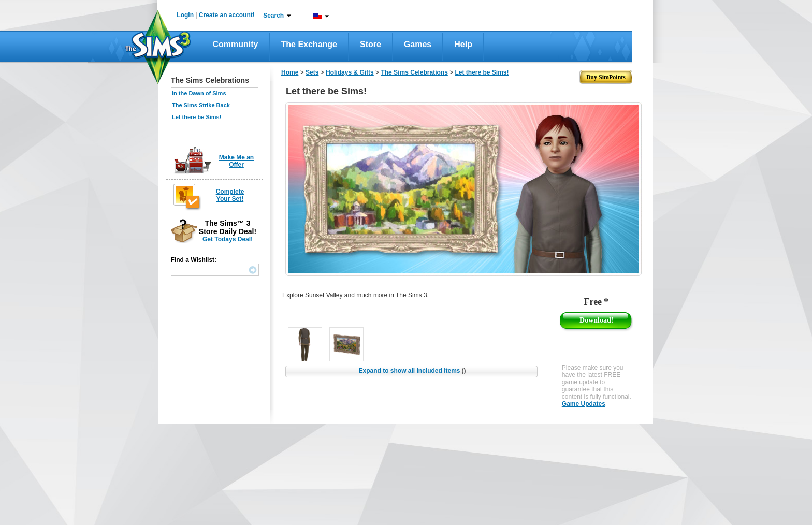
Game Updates (584, 404)
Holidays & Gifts (350, 72)
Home (290, 72)
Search (273, 16)
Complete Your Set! (230, 195)
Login (185, 15)
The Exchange (309, 44)
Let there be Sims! (197, 117)
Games (418, 44)
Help (463, 44)
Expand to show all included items (412, 371)
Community (236, 44)
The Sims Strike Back (201, 105)
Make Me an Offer (236, 161)
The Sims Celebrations (414, 72)
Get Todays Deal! (228, 239)
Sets (312, 72)
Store (371, 44)
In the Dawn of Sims (199, 93)
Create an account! (227, 15)
